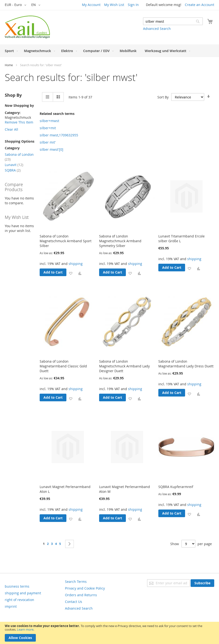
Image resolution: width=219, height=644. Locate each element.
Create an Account (200, 5)
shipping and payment (23, 593)
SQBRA (13, 170)
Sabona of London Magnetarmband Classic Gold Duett (63, 366)
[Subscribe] (202, 583)
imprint (11, 606)
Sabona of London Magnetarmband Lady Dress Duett (186, 364)
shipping (76, 264)
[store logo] (27, 27)
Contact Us (74, 602)
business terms (17, 586)
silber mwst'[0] (51, 149)
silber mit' (48, 142)
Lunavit (14, 165)
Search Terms (76, 582)
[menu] (109, 51)
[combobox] (173, 21)
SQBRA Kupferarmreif (176, 487)
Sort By (163, 97)
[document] (109, 633)
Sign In (133, 5)
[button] (16, 5)
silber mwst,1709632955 (59, 135)
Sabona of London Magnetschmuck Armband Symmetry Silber (120, 241)
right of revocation (19, 600)
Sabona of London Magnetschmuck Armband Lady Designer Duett (124, 366)
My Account (91, 5)
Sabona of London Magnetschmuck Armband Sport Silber (66, 241)
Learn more (25, 629)
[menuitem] (10, 51)
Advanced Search (157, 29)
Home (9, 65)
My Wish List (114, 5)
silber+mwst (49, 121)
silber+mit (48, 128)
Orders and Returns (81, 595)
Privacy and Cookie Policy (85, 588)
